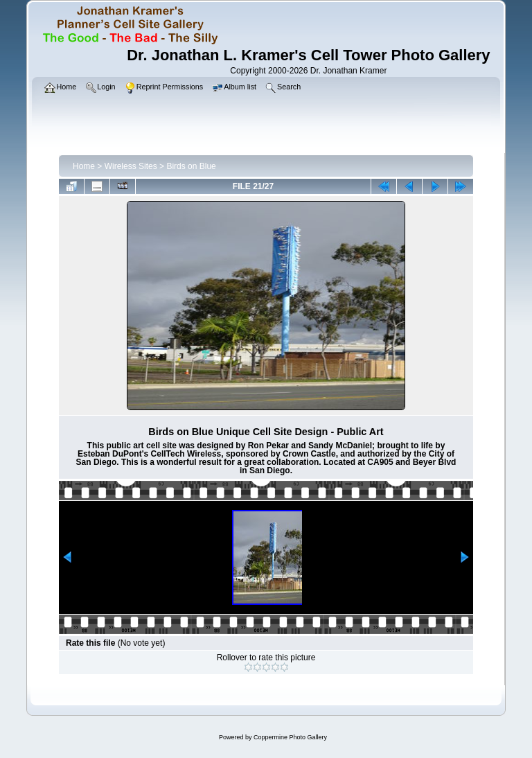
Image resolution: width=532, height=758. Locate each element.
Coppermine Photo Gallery (290, 737)
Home (84, 166)
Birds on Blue (191, 166)
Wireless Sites (131, 166)
